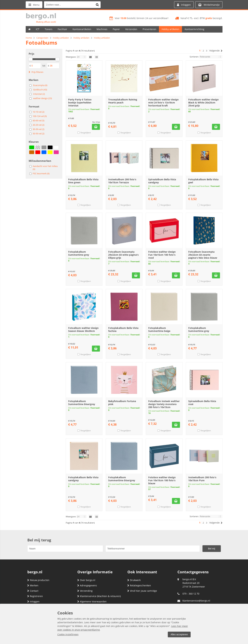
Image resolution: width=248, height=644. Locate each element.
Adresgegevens (87, 585)
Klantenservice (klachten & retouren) (99, 596)
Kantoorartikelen (82, 29)
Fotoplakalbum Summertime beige (159, 329)
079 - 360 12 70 (191, 594)
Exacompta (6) (40, 85)
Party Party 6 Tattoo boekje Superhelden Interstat (80, 103)
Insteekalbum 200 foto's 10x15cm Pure (202, 479)
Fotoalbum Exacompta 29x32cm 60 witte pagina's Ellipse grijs (123, 255)
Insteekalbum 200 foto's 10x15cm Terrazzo (122, 181)
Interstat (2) (39, 94)
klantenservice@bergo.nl (196, 601)
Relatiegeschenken (139, 585)
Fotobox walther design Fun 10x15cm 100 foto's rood (162, 255)
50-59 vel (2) (39, 134)
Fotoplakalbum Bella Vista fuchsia (123, 329)
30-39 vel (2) (39, 129)
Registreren (35, 596)
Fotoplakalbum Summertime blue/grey (82, 403)
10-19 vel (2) (39, 112)
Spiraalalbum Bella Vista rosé (202, 403)
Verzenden (131, 29)
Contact (33, 591)
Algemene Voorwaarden (92, 601)
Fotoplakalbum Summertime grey (79, 253)
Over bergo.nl (86, 580)
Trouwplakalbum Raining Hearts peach (123, 101)
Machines (102, 29)
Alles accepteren (179, 634)
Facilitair (62, 29)
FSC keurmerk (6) (41, 173)
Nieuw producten (38, 580)
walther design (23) (43, 98)
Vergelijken (86, 133)
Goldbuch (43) (40, 90)
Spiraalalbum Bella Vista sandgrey (162, 181)
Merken (33, 585)
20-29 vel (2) (39, 125)
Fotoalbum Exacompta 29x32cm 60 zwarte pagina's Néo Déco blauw (203, 255)
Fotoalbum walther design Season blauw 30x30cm (83, 329)
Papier (116, 29)
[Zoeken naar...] (97, 5)
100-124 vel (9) (40, 116)
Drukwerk (134, 580)
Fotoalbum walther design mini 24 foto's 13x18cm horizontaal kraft (163, 103)
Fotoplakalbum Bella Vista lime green (83, 181)
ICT (38, 29)
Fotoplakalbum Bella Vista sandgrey (83, 479)
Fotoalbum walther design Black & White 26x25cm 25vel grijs (203, 103)
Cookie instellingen (68, 634)
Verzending (85, 591)
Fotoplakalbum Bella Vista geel (203, 181)
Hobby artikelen (170, 29)
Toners (49, 29)
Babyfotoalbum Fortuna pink (122, 403)
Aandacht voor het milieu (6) (45, 168)
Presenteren (149, 29)
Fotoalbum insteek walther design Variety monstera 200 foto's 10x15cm (164, 404)
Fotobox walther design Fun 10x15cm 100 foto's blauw (162, 480)
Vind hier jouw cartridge (142, 591)
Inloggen (33, 601)
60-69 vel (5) (39, 120)
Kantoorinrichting (194, 29)
